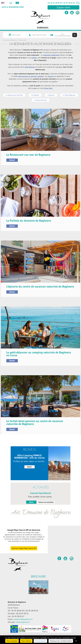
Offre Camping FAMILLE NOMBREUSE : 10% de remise (30, 457)
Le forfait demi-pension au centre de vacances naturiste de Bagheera (35, 422)
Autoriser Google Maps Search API (24, 548)
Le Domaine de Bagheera (9, 40)
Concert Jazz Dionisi (41, 493)
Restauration (23, 40)
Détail (12, 160)
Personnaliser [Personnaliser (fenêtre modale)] (40, 641)
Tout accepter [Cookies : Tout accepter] (12, 641)
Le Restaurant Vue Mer (14, 95)
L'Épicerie (51, 95)
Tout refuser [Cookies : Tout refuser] (26, 641)
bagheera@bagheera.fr (23, 619)
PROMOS (29, 450)
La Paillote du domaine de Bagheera (29, 221)
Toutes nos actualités (46, 502)
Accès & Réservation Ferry (13, 7)
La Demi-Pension (41, 100)
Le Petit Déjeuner (69, 95)
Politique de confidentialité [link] (61, 641)
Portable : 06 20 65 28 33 (18, 613)
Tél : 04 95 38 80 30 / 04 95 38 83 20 (23, 611)
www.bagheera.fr (23, 622)
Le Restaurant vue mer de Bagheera (28, 155)
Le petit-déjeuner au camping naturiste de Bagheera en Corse (39, 354)
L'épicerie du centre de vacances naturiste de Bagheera (40, 286)
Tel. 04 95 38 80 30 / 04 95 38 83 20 (61, 3)
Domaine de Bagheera (17, 602)
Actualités (41, 487)
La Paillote (35, 95)
